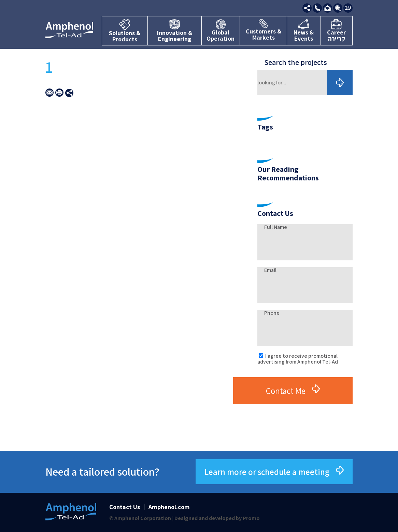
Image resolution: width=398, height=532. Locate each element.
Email (270, 270)
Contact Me (286, 391)
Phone (272, 313)
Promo (251, 518)
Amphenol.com (169, 507)
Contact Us (125, 507)
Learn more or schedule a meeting (267, 472)
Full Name (276, 227)
